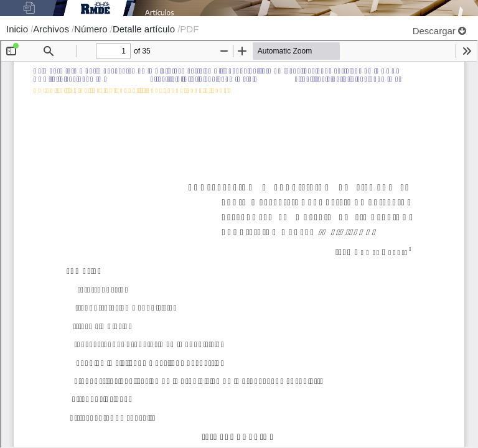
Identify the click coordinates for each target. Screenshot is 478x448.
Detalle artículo (145, 29)
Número (92, 29)
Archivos (52, 29)
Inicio (18, 29)
